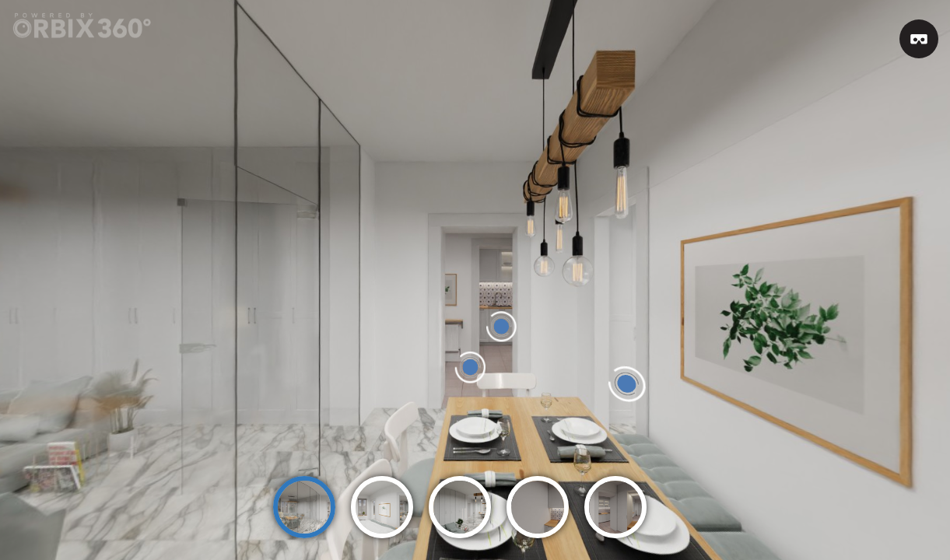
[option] (304, 500)
